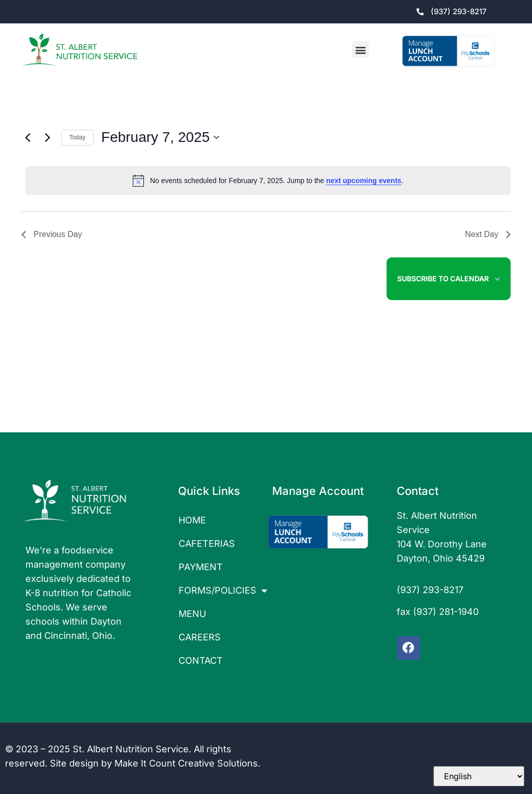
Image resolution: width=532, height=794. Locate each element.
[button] (360, 50)
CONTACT (201, 660)
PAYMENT (201, 567)
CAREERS (200, 637)
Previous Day (52, 234)
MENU (192, 614)
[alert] (268, 181)
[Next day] (47, 137)
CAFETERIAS (207, 543)
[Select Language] (479, 776)
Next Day (488, 234)
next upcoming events (364, 181)
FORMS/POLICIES (220, 591)
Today (77, 137)
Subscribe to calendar (443, 278)
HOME (192, 520)
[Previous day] (27, 137)
